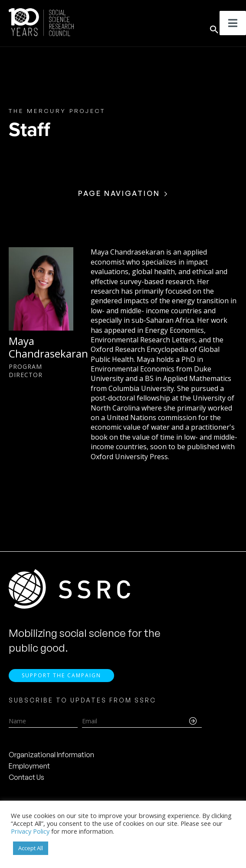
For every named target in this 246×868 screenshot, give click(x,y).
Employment (29, 766)
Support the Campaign (61, 675)
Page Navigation (119, 193)
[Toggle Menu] (233, 23)
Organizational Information (51, 755)
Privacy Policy (30, 831)
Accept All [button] (31, 848)
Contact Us (26, 777)
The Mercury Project (57, 111)
